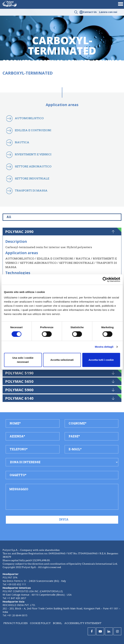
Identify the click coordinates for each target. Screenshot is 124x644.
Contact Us (90, 12)
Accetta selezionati (62, 360)
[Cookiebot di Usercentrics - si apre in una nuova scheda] (105, 279)
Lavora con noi (108, 12)
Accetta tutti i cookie (101, 360)
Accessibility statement (83, 623)
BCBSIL (58, 623)
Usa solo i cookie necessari (23, 360)
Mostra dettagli (104, 347)
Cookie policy (40, 623)
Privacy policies (16, 623)
